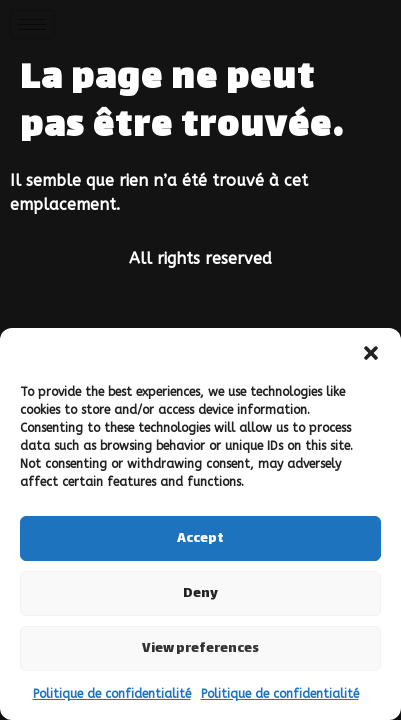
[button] (371, 353)
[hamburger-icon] (32, 24)
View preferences (200, 649)
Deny (200, 594)
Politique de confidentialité (112, 694)
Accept (200, 539)
